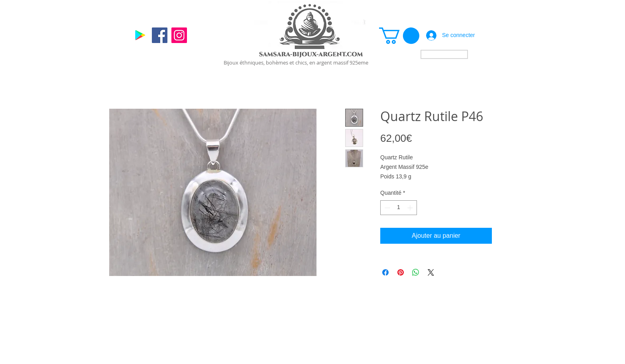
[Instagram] (179, 35)
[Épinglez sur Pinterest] (401, 272)
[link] (399, 36)
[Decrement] (386, 208)
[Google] (140, 35)
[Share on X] (431, 272)
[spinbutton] (399, 208)
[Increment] (411, 208)
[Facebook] (160, 35)
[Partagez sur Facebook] (385, 272)
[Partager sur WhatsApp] (416, 272)
